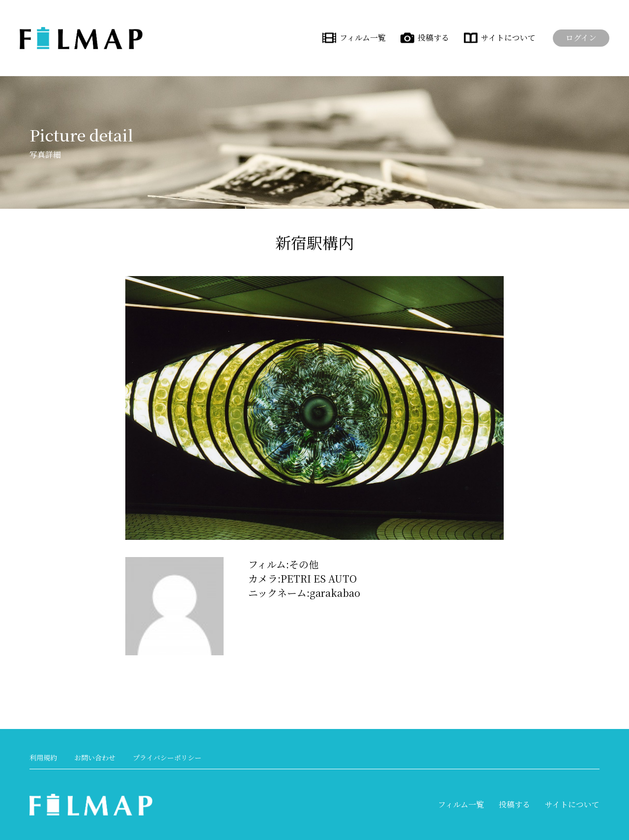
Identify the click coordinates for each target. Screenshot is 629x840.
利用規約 (43, 757)
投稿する (433, 38)
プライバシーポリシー (167, 757)
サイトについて (508, 38)
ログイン (581, 38)
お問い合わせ (95, 757)
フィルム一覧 (363, 38)
